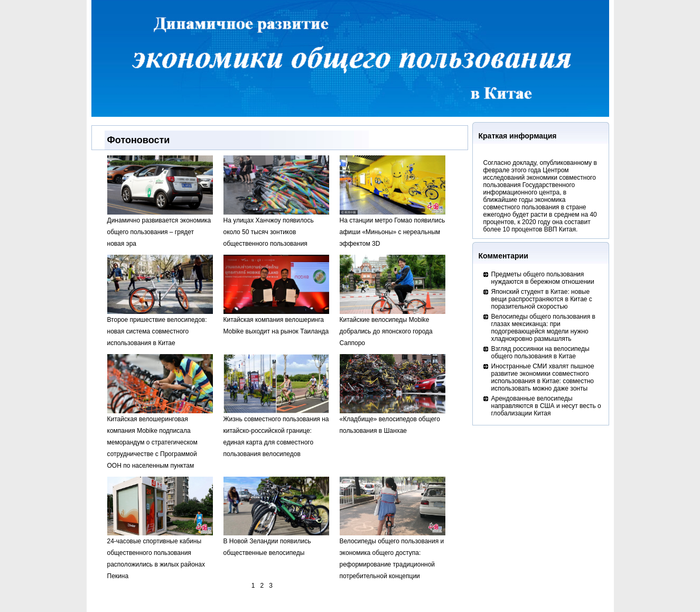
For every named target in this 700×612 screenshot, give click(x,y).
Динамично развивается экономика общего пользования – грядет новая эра (160, 228)
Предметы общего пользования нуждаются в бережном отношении (543, 278)
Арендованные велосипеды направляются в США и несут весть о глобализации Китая (546, 406)
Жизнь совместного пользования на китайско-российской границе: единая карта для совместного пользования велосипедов (276, 433)
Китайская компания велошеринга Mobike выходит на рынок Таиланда (276, 322)
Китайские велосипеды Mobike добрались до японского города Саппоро (393, 327)
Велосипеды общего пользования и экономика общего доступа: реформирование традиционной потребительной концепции (393, 555)
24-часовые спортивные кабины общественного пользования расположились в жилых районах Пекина (160, 555)
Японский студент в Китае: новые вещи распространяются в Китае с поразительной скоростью (542, 299)
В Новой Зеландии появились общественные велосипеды (276, 543)
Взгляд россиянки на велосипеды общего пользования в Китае (540, 353)
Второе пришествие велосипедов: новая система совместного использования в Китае (160, 327)
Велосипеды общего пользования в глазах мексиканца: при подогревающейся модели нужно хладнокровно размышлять (543, 328)
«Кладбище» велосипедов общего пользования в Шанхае (393, 421)
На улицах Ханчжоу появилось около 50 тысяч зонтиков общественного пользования (276, 228)
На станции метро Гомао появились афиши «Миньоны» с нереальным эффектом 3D (393, 228)
